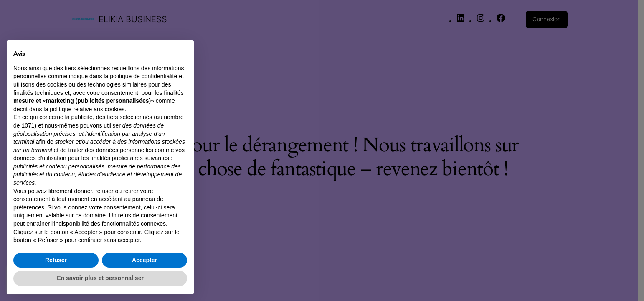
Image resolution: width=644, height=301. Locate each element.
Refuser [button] (56, 260)
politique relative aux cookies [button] (87, 109)
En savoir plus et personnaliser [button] (100, 278)
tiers (112, 117)
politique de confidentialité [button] (143, 76)
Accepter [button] (145, 260)
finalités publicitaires (116, 158)
